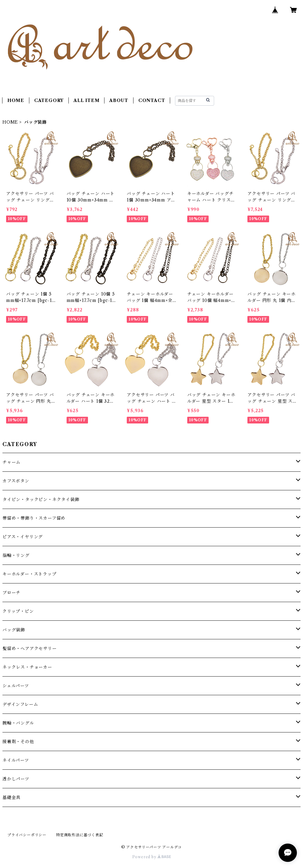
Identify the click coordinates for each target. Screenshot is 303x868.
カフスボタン (16, 481)
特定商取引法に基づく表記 (80, 835)
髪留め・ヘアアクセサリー (30, 648)
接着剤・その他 (18, 742)
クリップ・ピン (18, 611)
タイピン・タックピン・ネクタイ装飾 (41, 499)
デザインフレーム (20, 704)
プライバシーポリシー (27, 835)
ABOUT (119, 100)
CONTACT (152, 100)
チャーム (11, 462)
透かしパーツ (16, 779)
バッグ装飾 (14, 630)
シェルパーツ (16, 686)
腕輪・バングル (18, 723)
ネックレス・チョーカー (27, 667)
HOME (16, 100)
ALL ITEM (86, 100)
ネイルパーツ (16, 760)
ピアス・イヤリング (23, 537)
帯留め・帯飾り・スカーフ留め (34, 518)
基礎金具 (11, 797)
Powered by (152, 857)
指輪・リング (16, 555)
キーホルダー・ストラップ (29, 574)
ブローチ (11, 593)
